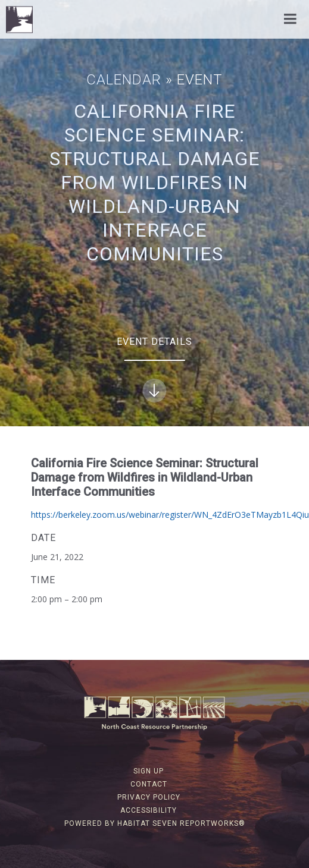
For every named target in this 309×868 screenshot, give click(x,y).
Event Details (154, 369)
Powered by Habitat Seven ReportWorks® (155, 823)
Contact (149, 784)
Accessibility (149, 810)
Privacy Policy (149, 797)
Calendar (124, 80)
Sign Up (149, 771)
